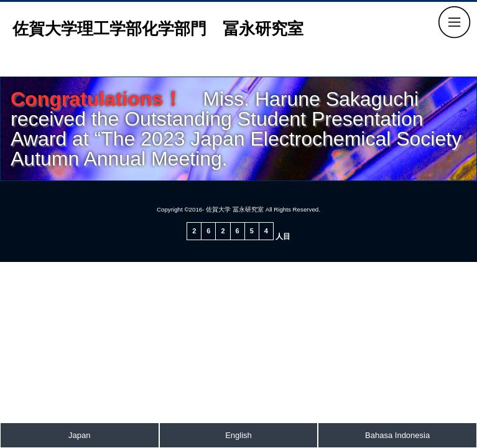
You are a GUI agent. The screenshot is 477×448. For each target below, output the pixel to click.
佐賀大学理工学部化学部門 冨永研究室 (158, 29)
